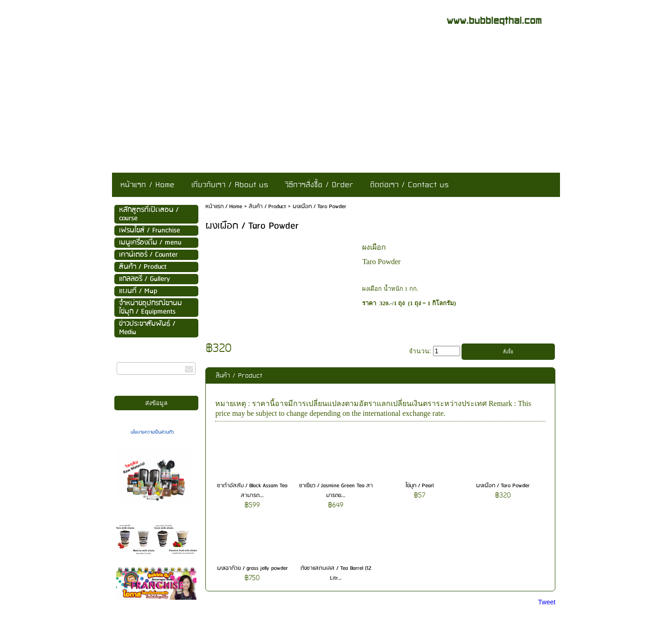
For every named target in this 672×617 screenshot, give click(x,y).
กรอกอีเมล (129, 358)
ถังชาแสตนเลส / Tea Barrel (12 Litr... (336, 573)
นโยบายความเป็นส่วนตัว (152, 432)
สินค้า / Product (267, 207)
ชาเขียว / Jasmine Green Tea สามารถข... (336, 491)
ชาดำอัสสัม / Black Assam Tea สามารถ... (252, 491)
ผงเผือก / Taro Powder (503, 486)
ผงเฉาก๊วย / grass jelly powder (252, 568)
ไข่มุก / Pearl (420, 486)
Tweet (547, 602)
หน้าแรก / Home (224, 207)
